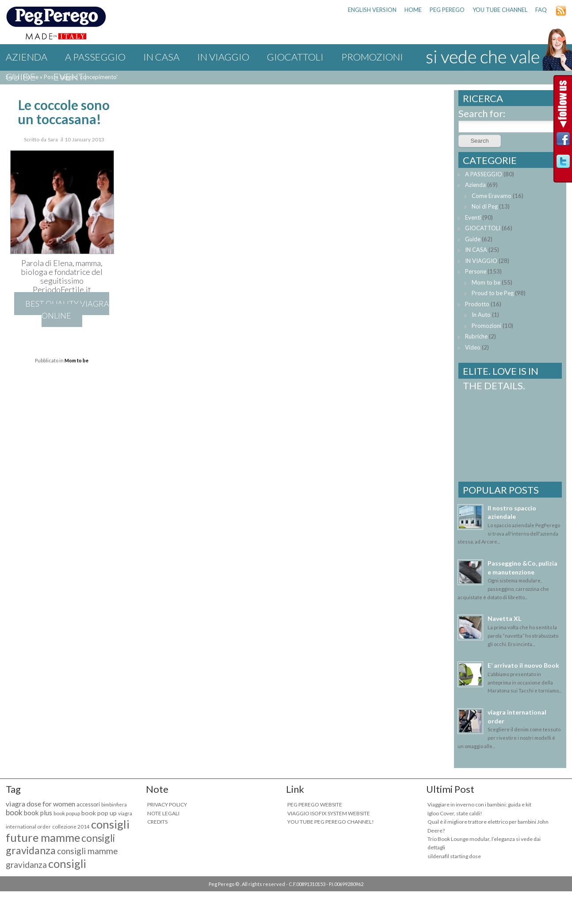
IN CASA (161, 57)
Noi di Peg (485, 206)
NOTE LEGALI (163, 813)
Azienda (27, 57)
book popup (67, 813)
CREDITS (157, 822)
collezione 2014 (71, 827)
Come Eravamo (492, 196)
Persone (476, 271)
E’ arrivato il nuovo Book (523, 665)
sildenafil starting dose (454, 856)
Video (473, 347)
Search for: (482, 113)
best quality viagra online (67, 310)
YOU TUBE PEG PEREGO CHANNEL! (331, 822)
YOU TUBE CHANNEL (500, 10)
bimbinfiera (114, 804)
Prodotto (477, 304)
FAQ (541, 10)
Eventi (70, 77)
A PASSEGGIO (95, 57)
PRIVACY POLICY (167, 804)
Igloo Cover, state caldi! (455, 813)
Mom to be (76, 360)
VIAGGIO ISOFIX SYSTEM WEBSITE (329, 813)
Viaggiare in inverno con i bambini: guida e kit (479, 804)
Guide (21, 77)
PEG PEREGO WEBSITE (315, 804)
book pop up (99, 813)
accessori (88, 804)
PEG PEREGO (447, 10)
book (14, 812)
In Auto (481, 315)
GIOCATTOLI (295, 57)
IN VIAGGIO (223, 57)
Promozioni (372, 57)
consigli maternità (46, 870)
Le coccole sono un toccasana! (64, 112)
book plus (38, 813)
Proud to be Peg (493, 293)
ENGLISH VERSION (372, 10)
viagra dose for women (40, 804)
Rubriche (476, 336)
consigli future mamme (68, 831)
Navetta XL (504, 618)
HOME (413, 10)
